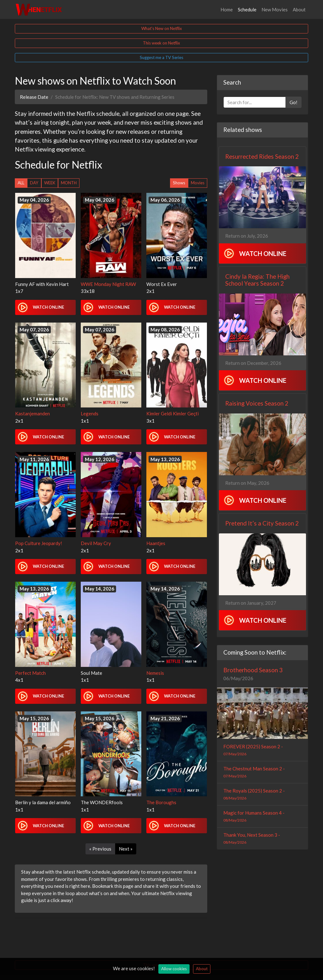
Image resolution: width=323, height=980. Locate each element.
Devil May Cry (96, 543)
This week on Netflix (161, 43)
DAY (34, 183)
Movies (198, 183)
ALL (21, 183)
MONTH (69, 183)
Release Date (34, 97)
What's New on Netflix (162, 28)
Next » (126, 849)
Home (227, 9)
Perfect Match (30, 673)
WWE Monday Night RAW (108, 284)
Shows (179, 183)
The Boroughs (161, 802)
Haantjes (156, 543)
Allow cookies (174, 969)
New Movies (275, 9)
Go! (294, 102)
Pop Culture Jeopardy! (39, 543)
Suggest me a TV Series (161, 57)
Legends (90, 413)
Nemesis (155, 673)
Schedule (248, 9)
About (299, 9)
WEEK (50, 183)
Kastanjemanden (32, 413)
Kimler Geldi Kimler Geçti (173, 413)
